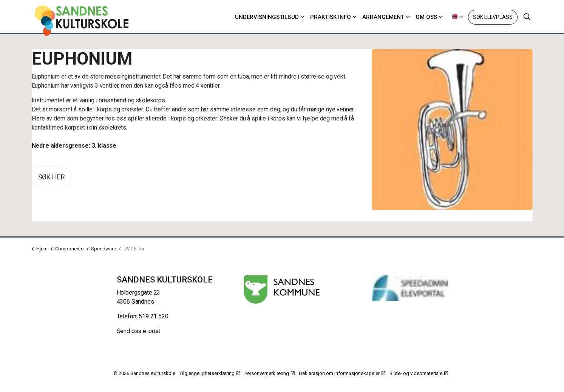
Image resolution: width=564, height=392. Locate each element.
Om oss (426, 17)
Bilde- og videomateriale (419, 373)
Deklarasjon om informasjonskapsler (342, 373)
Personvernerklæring (270, 373)
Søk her (52, 177)
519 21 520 (154, 316)
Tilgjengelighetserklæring (210, 373)
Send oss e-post (139, 331)
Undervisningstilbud (267, 17)
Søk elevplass (493, 17)
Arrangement (383, 17)
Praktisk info (331, 17)
